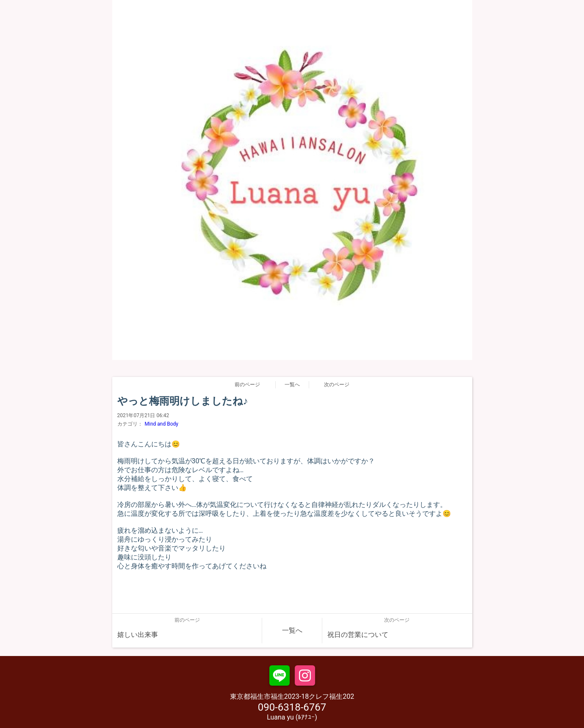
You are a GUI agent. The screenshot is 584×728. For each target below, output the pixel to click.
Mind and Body (162, 424)
